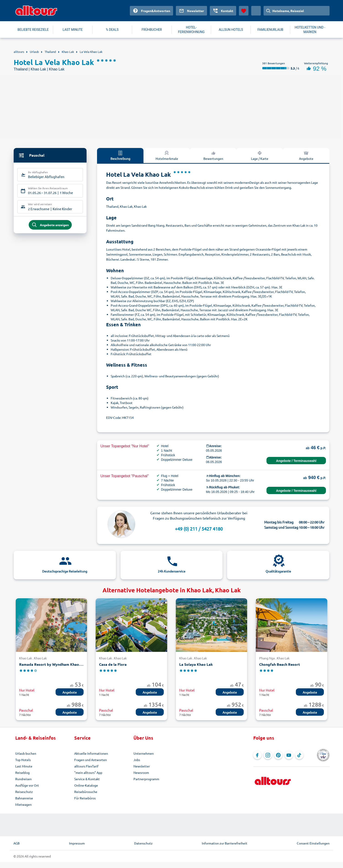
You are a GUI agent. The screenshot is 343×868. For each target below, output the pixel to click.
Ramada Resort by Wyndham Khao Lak (53, 664)
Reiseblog (22, 772)
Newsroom (141, 772)
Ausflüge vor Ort (27, 785)
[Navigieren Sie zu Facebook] (257, 755)
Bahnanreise (24, 798)
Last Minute (24, 766)
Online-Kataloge (86, 785)
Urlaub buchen (26, 753)
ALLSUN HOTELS (231, 30)
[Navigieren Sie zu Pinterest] (278, 755)
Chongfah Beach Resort (280, 664)
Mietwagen (23, 804)
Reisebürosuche (86, 792)
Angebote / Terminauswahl (296, 461)
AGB (17, 843)
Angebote (306, 155)
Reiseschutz (24, 792)
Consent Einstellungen (313, 843)
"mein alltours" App (88, 772)
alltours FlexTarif (86, 766)
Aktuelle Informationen (91, 753)
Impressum (77, 843)
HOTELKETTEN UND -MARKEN (310, 30)
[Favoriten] (244, 11)
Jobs (137, 760)
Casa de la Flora (113, 664)
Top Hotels (23, 760)
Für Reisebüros (85, 798)
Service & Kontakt (87, 779)
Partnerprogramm (146, 779)
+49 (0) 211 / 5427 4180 (199, 529)
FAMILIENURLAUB (270, 30)
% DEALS (112, 30)
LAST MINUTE (73, 30)
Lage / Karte (260, 155)
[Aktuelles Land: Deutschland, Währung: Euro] (256, 11)
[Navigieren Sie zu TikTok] (299, 755)
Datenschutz (143, 843)
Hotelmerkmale (167, 155)
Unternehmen (144, 753)
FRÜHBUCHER (152, 30)
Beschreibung (120, 155)
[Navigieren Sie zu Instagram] (268, 755)
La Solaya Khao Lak (196, 664)
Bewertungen (213, 155)
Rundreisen (23, 779)
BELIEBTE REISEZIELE (33, 30)
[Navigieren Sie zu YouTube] (289, 755)
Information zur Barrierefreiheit (225, 843)
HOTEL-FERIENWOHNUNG (191, 30)
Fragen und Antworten (91, 760)
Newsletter (142, 766)
